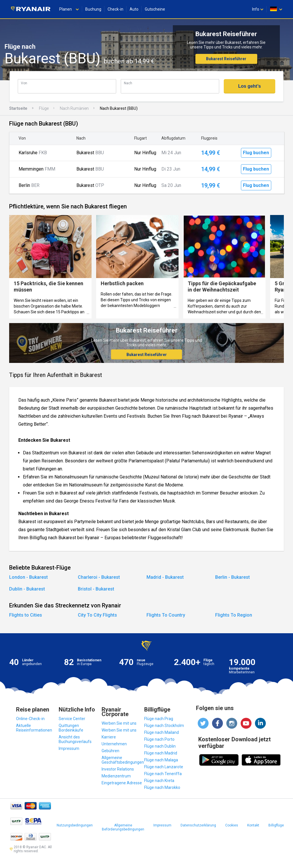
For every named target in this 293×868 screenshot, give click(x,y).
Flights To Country (166, 615)
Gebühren (110, 751)
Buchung (93, 9)
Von (24, 83)
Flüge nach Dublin (160, 746)
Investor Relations (118, 769)
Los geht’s (249, 86)
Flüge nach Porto (159, 739)
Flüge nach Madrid (161, 753)
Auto (134, 9)
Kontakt (253, 825)
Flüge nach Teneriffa (163, 774)
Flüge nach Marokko (162, 787)
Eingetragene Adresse (122, 783)
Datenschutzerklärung (198, 825)
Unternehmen (114, 744)
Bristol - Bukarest (96, 589)
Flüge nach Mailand (162, 732)
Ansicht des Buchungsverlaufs (75, 739)
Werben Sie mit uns (119, 723)
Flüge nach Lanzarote (164, 767)
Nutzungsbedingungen (75, 825)
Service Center (72, 719)
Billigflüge (276, 825)
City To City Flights (97, 615)
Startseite (18, 108)
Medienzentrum (116, 776)
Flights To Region (234, 615)
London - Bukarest (28, 577)
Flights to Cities (26, 615)
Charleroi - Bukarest (99, 577)
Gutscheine (155, 9)
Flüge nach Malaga (161, 760)
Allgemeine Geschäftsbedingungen (123, 760)
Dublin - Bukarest (27, 589)
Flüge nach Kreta (159, 781)
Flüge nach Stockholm (164, 726)
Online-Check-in (30, 719)
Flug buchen (256, 153)
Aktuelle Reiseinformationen (34, 728)
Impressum (69, 748)
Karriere (109, 737)
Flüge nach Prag (159, 719)
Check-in (115, 9)
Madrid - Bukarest (165, 577)
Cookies (232, 825)
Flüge (44, 108)
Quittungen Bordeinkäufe (71, 728)
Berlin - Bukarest (232, 577)
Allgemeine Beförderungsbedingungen (123, 827)
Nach (128, 83)
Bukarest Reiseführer (226, 59)
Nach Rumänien (74, 108)
